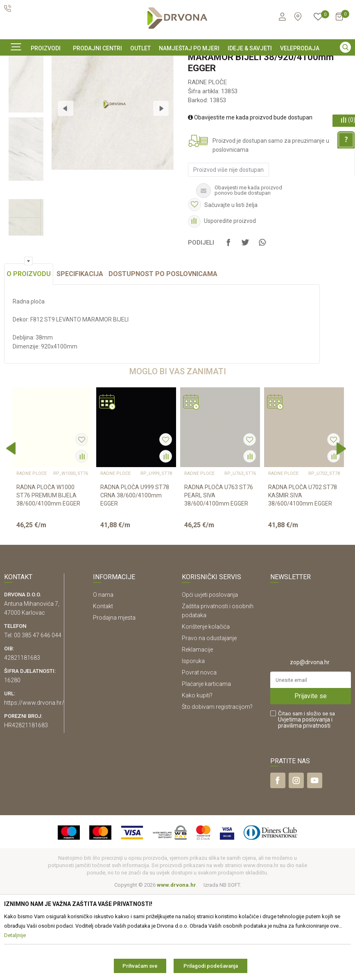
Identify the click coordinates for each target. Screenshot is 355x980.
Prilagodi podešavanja (211, 966)
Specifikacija (80, 360)
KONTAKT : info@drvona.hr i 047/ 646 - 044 (177, 63)
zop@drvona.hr (310, 748)
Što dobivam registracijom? (217, 793)
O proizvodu (29, 360)
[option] (177, 63)
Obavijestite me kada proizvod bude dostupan (249, 185)
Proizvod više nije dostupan (227, 238)
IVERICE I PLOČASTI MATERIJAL (69, 81)
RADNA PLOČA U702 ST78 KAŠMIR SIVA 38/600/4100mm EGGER (303, 582)
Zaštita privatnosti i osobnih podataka (218, 697)
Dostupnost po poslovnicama (163, 360)
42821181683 (22, 744)
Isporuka (193, 747)
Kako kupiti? (197, 782)
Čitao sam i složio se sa (306, 806)
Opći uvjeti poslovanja (210, 681)
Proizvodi (15, 81)
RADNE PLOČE (130, 81)
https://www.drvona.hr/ (34, 789)
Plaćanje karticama (206, 770)
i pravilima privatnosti (305, 809)
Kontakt (103, 692)
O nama (103, 681)
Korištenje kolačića (206, 713)
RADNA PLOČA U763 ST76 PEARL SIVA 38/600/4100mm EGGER (219, 582)
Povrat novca (199, 759)
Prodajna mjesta (114, 704)
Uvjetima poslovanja (304, 806)
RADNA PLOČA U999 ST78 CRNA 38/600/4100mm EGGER (135, 582)
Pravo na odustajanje (209, 724)
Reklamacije (197, 736)
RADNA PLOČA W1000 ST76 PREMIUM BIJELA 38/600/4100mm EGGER (48, 582)
